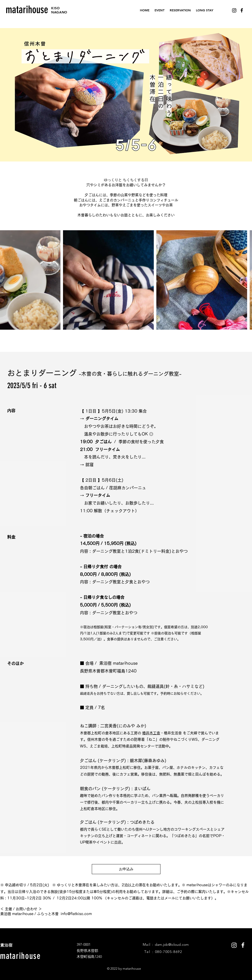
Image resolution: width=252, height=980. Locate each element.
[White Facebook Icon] (243, 945)
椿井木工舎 (151, 733)
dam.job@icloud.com (172, 944)
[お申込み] (126, 869)
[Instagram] (234, 10)
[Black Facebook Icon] (242, 10)
